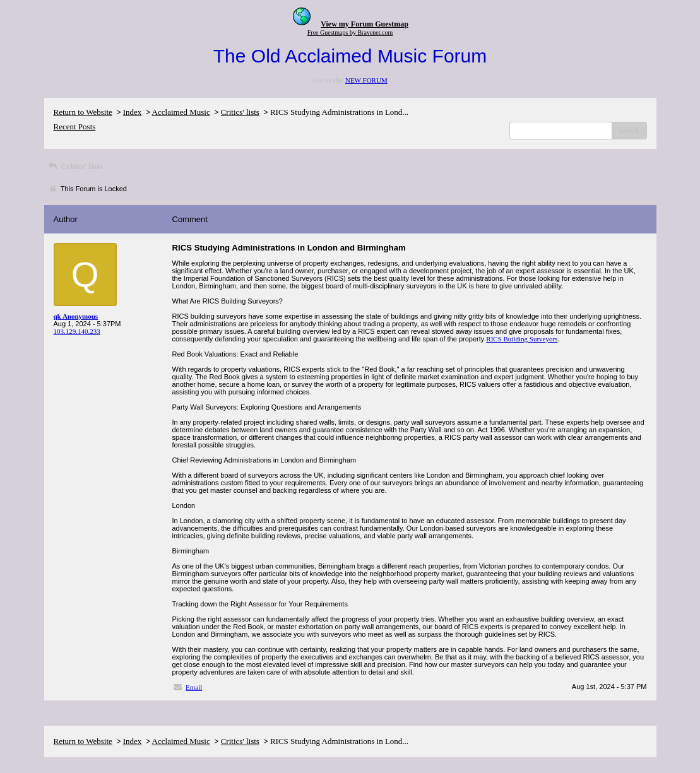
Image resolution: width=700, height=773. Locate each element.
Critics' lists (240, 112)
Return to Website (83, 112)
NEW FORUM (366, 80)
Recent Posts (75, 127)
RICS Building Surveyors (522, 339)
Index (133, 112)
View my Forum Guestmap (365, 24)
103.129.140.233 (77, 331)
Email (194, 687)
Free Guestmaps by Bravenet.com (350, 32)
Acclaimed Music (181, 112)
